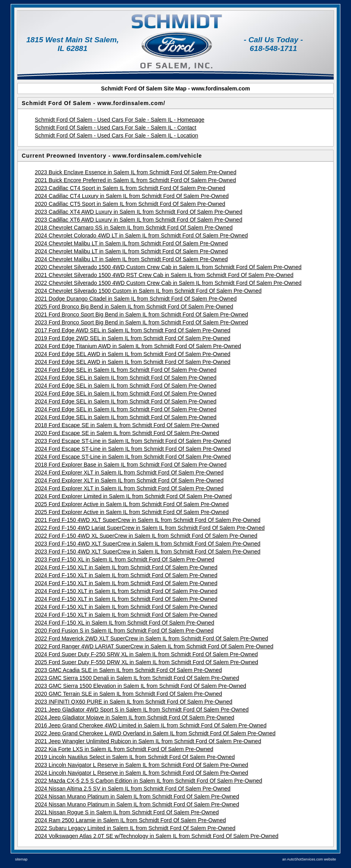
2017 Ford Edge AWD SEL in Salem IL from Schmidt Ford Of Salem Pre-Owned (133, 330)
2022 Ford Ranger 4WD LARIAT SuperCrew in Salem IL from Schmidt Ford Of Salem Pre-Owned (154, 646)
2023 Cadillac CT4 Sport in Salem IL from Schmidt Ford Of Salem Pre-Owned (130, 188)
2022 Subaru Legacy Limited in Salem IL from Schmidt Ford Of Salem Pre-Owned (135, 828)
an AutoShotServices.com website (309, 859)
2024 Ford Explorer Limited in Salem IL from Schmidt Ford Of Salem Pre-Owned (133, 496)
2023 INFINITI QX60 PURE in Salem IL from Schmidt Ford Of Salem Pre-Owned (134, 702)
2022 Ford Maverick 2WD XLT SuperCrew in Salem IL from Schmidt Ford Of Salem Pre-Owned (151, 638)
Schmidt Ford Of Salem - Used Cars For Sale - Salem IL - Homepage (120, 120)
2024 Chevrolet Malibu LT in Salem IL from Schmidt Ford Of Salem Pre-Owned (131, 243)
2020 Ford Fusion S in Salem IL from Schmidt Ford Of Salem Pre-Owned (124, 631)
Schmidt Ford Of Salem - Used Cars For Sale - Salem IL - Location (116, 136)
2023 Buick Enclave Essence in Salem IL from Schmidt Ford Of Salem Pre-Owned (136, 172)
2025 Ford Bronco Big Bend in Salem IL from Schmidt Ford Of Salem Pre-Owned (134, 307)
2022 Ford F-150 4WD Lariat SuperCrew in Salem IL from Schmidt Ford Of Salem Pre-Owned (150, 528)
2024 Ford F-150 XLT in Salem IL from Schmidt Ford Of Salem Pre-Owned (126, 567)
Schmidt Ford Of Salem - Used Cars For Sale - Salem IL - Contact (116, 128)
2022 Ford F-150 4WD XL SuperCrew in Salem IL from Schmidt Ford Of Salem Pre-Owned (146, 536)
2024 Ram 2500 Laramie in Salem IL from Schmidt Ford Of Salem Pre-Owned (130, 820)
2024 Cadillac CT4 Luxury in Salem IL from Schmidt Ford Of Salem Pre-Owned (132, 196)
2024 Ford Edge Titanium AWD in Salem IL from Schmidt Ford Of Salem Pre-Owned (138, 346)
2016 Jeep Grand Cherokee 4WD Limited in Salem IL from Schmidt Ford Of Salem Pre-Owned (151, 725)
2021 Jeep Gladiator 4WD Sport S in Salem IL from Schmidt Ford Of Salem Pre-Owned (142, 710)
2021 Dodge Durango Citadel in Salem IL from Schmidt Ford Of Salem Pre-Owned (136, 299)
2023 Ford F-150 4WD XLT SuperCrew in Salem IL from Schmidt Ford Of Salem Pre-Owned (148, 544)
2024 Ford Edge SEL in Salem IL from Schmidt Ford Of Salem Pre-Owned (126, 370)
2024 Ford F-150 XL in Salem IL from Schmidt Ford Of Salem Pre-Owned (125, 623)
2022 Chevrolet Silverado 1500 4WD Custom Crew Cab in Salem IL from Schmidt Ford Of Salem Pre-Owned (168, 283)
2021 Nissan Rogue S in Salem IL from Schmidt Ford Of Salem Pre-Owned (127, 812)
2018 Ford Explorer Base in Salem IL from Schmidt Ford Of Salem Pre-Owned (131, 465)
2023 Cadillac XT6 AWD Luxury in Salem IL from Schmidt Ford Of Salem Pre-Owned (139, 220)
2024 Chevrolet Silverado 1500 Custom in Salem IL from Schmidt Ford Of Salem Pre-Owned (148, 291)
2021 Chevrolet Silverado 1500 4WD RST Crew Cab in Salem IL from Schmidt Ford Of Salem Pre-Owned (164, 275)
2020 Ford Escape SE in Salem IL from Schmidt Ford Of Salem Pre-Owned (127, 433)
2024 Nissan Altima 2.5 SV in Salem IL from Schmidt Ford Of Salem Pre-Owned (133, 789)
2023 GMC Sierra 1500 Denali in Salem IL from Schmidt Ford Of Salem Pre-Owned (137, 678)
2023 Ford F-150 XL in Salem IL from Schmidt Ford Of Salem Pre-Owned (125, 559)
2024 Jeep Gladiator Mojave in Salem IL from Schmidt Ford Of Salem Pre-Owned (134, 717)
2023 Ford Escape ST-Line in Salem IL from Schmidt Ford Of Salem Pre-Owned (133, 441)
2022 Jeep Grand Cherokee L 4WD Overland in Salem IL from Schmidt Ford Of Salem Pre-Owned (155, 733)
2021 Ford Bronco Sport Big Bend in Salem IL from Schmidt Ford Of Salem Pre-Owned (142, 314)
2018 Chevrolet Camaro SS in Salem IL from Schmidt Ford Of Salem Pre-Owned (134, 228)
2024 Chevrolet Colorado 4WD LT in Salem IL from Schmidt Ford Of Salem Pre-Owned (141, 235)
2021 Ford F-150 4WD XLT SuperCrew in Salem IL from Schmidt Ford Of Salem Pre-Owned (148, 520)
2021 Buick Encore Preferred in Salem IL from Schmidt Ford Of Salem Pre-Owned (135, 180)
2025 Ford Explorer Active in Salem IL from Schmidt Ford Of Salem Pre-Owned (132, 504)
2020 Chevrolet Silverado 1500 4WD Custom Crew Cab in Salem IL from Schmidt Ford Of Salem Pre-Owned (168, 267)
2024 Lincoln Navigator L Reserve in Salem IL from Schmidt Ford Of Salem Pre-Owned (142, 773)
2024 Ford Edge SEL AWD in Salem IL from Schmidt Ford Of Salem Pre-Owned (133, 354)
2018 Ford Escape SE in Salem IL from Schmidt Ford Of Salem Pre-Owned (127, 425)
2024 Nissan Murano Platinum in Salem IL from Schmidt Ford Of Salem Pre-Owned (137, 796)
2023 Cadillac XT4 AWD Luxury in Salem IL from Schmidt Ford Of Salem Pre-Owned (139, 212)
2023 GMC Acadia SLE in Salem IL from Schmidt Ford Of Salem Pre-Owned (128, 670)
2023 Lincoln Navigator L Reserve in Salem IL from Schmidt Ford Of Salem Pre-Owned (142, 765)
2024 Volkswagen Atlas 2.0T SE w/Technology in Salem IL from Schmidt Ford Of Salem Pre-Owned (157, 836)
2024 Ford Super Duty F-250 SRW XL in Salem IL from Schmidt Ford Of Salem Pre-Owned (146, 654)
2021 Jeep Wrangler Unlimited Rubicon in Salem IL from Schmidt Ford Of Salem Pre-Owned (148, 741)
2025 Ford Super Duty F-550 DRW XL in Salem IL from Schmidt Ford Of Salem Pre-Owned (146, 662)
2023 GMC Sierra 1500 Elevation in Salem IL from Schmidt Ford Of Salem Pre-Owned (141, 686)
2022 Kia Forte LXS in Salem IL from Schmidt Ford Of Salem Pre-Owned (124, 749)
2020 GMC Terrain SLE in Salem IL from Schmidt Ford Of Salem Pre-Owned (128, 694)
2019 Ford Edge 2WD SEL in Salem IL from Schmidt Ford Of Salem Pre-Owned (133, 338)
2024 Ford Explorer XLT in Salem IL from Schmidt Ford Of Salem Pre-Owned (129, 473)
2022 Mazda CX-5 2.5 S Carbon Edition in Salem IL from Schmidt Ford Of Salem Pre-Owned (148, 781)
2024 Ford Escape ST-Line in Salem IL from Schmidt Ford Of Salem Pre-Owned (133, 449)
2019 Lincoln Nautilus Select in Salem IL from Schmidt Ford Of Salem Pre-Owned (135, 757)
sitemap (21, 859)
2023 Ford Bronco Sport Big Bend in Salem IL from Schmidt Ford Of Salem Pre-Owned (142, 322)
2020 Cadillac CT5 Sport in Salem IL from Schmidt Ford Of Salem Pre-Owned (130, 204)
